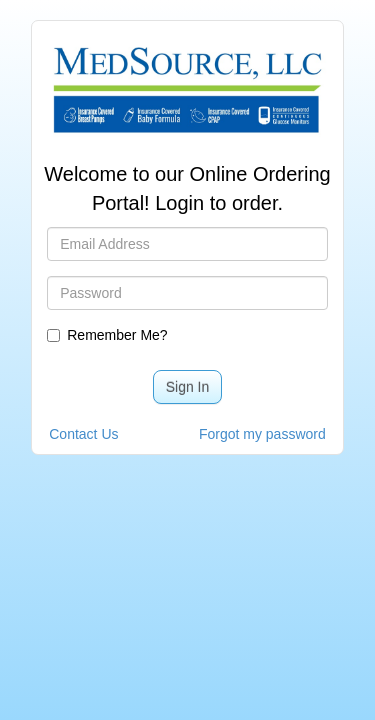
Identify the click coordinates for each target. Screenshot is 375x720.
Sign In (188, 387)
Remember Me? (110, 335)
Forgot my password (262, 434)
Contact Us (83, 434)
